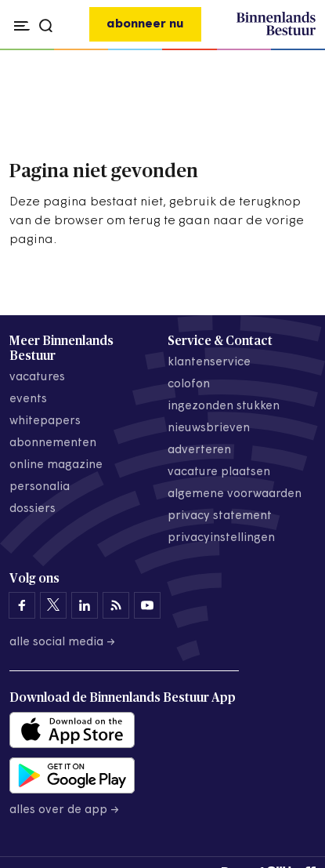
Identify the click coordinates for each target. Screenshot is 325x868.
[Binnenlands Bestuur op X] (53, 605)
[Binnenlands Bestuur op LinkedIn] (85, 605)
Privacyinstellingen (221, 538)
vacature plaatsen (219, 472)
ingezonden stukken (224, 407)
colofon (189, 385)
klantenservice (209, 363)
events (28, 399)
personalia (40, 487)
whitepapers (45, 421)
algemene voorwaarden (235, 494)
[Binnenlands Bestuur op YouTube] (147, 605)
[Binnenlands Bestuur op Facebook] (22, 605)
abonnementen (53, 443)
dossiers (32, 509)
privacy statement (220, 516)
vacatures (37, 378)
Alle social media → (63, 643)
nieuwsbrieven (209, 429)
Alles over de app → (65, 810)
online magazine (56, 465)
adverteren (199, 450)
